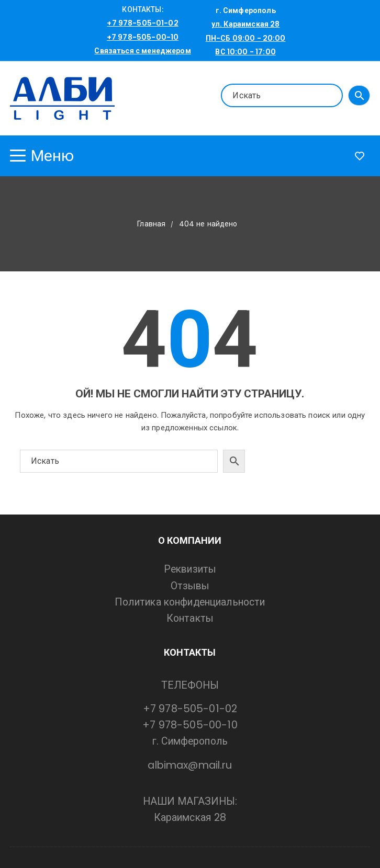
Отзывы (190, 586)
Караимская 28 (190, 818)
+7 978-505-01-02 (142, 23)
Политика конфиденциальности (190, 602)
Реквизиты (190, 569)
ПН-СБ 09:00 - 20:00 (246, 38)
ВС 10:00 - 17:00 (245, 52)
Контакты (190, 618)
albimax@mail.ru (190, 765)
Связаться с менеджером (142, 51)
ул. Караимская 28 (246, 24)
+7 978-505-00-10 (143, 37)
